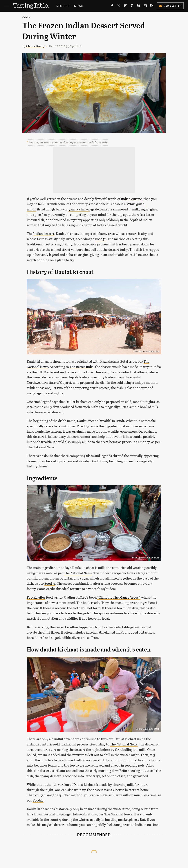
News (79, 6)
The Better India (82, 367)
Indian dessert (44, 234)
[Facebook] (112, 7)
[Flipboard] (125, 7)
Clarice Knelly (36, 46)
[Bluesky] (139, 7)
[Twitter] (119, 7)
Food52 (101, 239)
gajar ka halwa (79, 209)
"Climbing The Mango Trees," (119, 597)
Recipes (63, 6)
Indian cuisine (131, 199)
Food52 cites (36, 597)
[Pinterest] (132, 7)
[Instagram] (145, 7)
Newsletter (170, 6)
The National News (78, 573)
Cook (26, 17)
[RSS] (152, 7)
